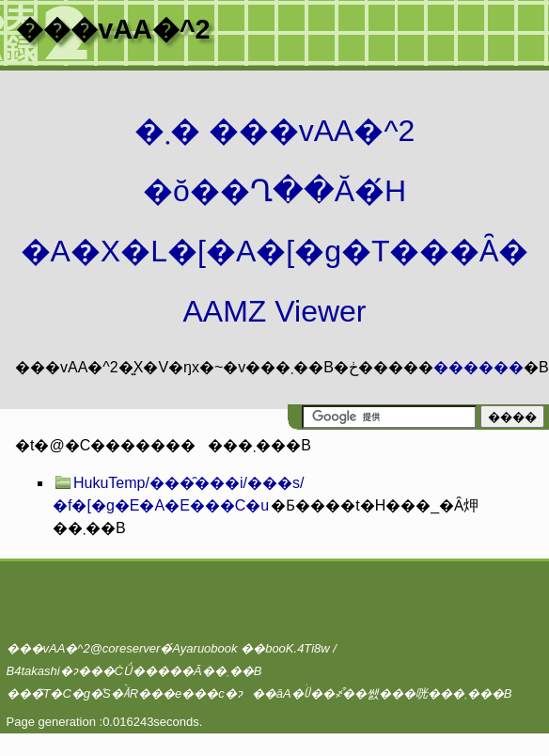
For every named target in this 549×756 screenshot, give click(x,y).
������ (478, 367)
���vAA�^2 (113, 29)
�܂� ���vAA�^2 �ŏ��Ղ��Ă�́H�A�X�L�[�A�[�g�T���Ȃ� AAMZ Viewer (275, 221)
